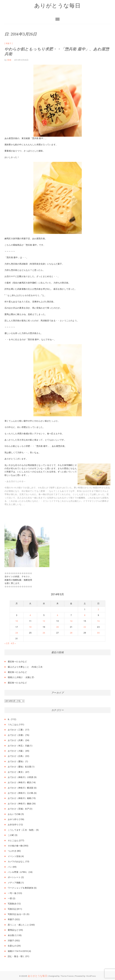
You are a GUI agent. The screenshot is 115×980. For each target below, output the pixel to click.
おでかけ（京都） (16, 735)
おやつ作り (13, 819)
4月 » (13, 643)
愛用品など (13, 930)
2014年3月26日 (21, 60)
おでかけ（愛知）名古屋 (19, 767)
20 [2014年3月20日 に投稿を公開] (57, 627)
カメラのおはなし (16, 861)
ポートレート (14, 877)
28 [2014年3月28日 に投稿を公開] (71, 633)
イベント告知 (14, 856)
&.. (9, 719)
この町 (11, 835)
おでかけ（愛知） (16, 761)
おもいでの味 (14, 814)
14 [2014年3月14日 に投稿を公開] (71, 621)
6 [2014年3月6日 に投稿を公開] (57, 615)
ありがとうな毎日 (57, 6)
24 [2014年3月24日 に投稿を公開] (17, 633)
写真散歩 (12, 904)
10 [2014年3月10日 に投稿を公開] (17, 621)
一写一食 (12, 893)
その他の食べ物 (15, 846)
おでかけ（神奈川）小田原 (21, 777)
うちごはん (13, 725)
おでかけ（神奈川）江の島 (21, 793)
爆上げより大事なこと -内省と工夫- (25, 667)
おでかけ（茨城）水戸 (18, 809)
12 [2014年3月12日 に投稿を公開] (44, 621)
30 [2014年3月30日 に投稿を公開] (98, 633)
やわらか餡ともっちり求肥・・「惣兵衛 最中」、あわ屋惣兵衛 (57, 51)
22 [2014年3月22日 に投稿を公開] (85, 627)
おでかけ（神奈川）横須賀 (21, 788)
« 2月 (7, 643)
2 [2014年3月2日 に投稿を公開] (98, 609)
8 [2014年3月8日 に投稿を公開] (85, 615)
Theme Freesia (67, 976)
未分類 (11, 935)
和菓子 (9, 43)
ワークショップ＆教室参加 (21, 888)
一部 (10, 898)
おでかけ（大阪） (16, 751)
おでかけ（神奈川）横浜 (19, 782)
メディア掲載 (14, 883)
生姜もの (12, 946)
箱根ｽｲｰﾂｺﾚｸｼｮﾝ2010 (18, 951)
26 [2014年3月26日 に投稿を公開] (44, 633)
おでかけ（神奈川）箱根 (19, 798)
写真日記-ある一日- (17, 914)
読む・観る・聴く (16, 956)
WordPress (91, 976)
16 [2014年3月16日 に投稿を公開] (98, 621)
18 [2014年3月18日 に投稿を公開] (30, 627)
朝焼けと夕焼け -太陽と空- (21, 677)
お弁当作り (13, 825)
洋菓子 (11, 941)
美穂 (9, 60)
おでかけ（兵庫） (16, 740)
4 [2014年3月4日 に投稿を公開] (30, 615)
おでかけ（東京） (16, 772)
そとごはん (13, 840)
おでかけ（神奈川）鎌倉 (19, 804)
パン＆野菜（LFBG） (18, 872)
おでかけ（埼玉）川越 (18, 746)
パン (10, 867)
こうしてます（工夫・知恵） (22, 830)
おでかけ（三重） (16, 730)
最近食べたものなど (17, 662)
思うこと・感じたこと (18, 925)
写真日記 (12, 909)
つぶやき (12, 851)
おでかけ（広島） (16, 756)
